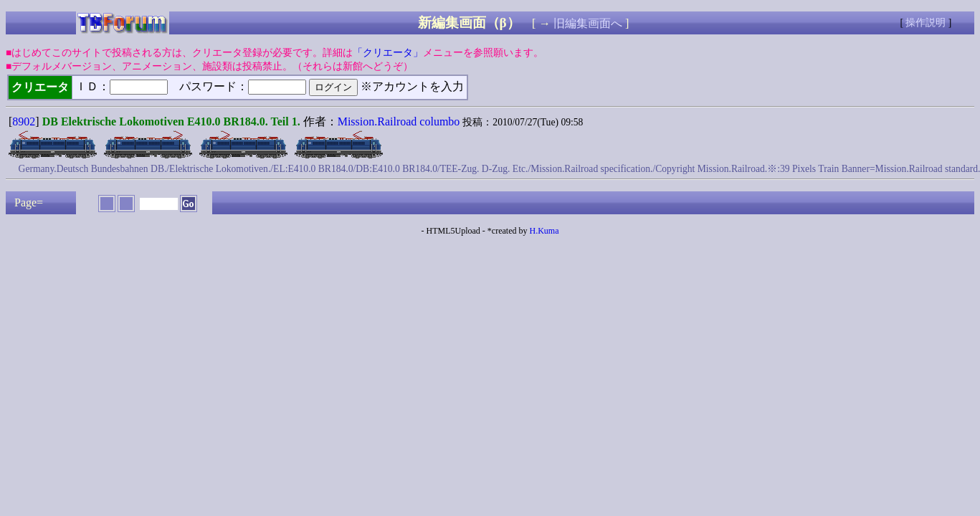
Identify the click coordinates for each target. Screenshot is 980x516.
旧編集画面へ (588, 23)
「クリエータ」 (388, 53)
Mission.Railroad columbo (399, 121)
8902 (24, 121)
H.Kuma (544, 231)
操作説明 (926, 23)
